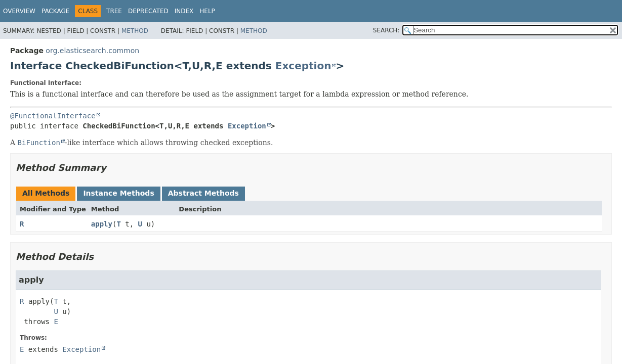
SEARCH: (386, 30)
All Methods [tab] (46, 193)
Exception (303, 66)
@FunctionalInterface (53, 116)
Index (184, 11)
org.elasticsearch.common (92, 51)
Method (135, 31)
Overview (19, 11)
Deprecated (148, 11)
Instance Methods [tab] (118, 193)
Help (207, 11)
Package (55, 11)
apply (102, 224)
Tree (114, 11)
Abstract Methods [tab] (203, 193)
